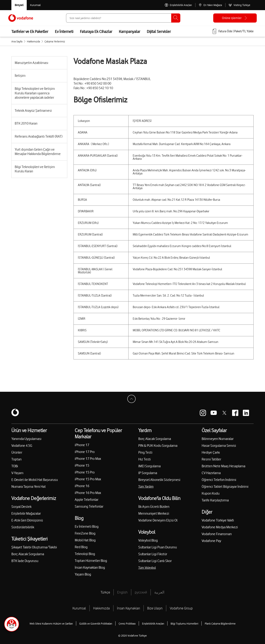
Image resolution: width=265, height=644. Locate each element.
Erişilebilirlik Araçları (153, 624)
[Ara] (176, 18)
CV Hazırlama (211, 473)
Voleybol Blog (148, 540)
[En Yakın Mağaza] (210, 5)
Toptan (16, 459)
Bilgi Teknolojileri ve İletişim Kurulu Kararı (35, 169)
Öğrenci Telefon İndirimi (219, 480)
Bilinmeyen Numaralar (218, 439)
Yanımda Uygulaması (26, 439)
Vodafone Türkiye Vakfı (218, 520)
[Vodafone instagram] (203, 413)
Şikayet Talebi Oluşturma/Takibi (34, 547)
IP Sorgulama (148, 473)
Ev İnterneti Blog (87, 526)
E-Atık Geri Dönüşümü (27, 520)
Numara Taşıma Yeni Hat (29, 487)
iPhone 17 (82, 445)
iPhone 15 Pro (85, 472)
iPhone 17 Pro (85, 452)
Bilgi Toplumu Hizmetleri (184, 624)
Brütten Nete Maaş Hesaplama (223, 466)
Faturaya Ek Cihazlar (96, 31)
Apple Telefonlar (87, 500)
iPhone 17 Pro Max (88, 459)
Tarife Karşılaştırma (215, 500)
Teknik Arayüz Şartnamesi (33, 111)
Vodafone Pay (211, 541)
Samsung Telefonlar (89, 506)
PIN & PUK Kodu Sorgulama (158, 446)
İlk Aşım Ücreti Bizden (154, 507)
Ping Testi (145, 452)
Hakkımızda (33, 41)
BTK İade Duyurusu (25, 561)
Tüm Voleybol (147, 568)
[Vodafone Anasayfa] (21, 18)
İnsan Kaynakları (128, 608)
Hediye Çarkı (211, 452)
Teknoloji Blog (85, 554)
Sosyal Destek (21, 507)
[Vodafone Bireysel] (19, 5)
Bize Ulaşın (155, 608)
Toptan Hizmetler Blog (91, 561)
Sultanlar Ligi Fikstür (153, 554)
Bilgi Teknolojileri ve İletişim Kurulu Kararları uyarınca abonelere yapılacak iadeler (35, 93)
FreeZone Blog (85, 533)
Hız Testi (145, 459)
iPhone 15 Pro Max (88, 479)
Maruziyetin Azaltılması (31, 63)
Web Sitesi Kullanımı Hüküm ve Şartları (51, 624)
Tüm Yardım (146, 487)
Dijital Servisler (159, 31)
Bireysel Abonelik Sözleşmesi (159, 480)
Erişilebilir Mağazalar (26, 513)
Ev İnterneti (64, 31)
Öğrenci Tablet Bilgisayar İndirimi (225, 487)
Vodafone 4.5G (22, 446)
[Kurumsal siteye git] (35, 5)
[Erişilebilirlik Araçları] (178, 5)
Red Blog (81, 547)
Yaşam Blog (83, 574)
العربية (159, 592)
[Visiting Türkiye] (239, 5)
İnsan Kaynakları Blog (90, 567)
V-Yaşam (17, 473)
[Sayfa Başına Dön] (132, 400)
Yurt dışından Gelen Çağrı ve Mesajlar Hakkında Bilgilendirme (38, 152)
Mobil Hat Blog (85, 540)
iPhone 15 (82, 465)
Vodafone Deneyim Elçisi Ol (158, 520)
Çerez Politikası (127, 624)
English (122, 592)
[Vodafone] (15, 413)
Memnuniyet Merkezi (154, 513)
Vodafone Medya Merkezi (220, 527)
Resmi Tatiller (211, 459)
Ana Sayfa (17, 41)
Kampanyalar (129, 31)
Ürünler (17, 452)
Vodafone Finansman (217, 534)
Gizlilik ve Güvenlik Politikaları (96, 624)
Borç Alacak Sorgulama (28, 554)
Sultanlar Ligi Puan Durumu (158, 547)
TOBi (15, 466)
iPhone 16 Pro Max (88, 493)
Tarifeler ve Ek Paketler (30, 31)
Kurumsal (79, 608)
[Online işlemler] (235, 18)
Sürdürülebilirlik (23, 527)
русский (141, 592)
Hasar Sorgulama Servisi (219, 446)
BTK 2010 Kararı (26, 123)
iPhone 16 (82, 486)
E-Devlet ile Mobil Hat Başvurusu (35, 480)
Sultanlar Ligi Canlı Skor (155, 561)
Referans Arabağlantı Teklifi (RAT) (39, 136)
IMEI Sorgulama (149, 466)
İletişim (20, 76)
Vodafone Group (181, 608)
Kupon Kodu (211, 493)
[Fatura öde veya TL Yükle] (233, 31)
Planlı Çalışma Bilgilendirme (220, 624)
